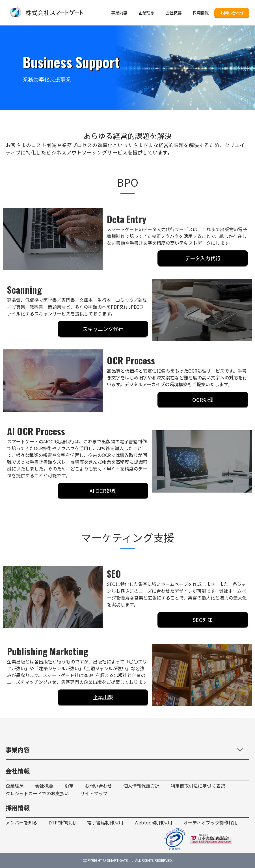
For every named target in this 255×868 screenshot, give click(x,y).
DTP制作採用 (62, 823)
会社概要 (44, 786)
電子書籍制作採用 (105, 823)
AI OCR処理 (103, 491)
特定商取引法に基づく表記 (198, 786)
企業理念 (15, 786)
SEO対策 (203, 620)
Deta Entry (127, 219)
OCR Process (131, 360)
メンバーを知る (21, 823)
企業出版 (103, 697)
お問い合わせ (232, 13)
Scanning (24, 290)
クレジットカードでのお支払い (37, 793)
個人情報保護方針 (141, 786)
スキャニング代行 (103, 329)
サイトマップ (94, 793)
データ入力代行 (203, 258)
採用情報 (18, 808)
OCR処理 (203, 399)
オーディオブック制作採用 (210, 823)
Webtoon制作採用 (153, 823)
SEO (114, 574)
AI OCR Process (36, 431)
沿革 (69, 786)
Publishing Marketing (48, 651)
